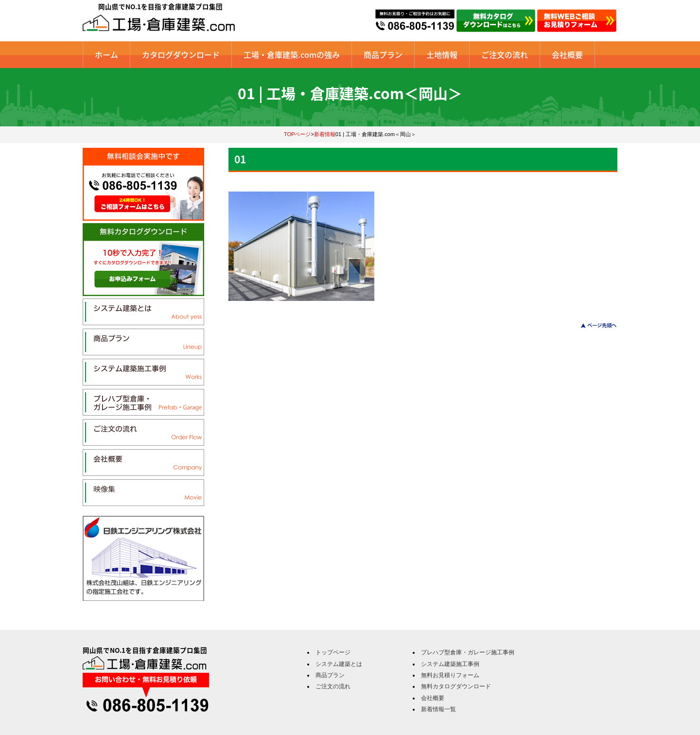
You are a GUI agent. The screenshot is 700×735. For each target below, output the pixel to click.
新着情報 (325, 134)
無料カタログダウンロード (456, 686)
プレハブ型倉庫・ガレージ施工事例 (468, 652)
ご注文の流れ (505, 54)
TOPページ (297, 134)
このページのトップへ (593, 325)
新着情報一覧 (438, 709)
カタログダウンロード (181, 54)
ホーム (106, 54)
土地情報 (442, 54)
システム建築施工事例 (450, 664)
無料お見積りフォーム (450, 675)
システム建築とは (339, 664)
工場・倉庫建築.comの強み (292, 54)
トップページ (333, 652)
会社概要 (567, 54)
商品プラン (383, 54)
